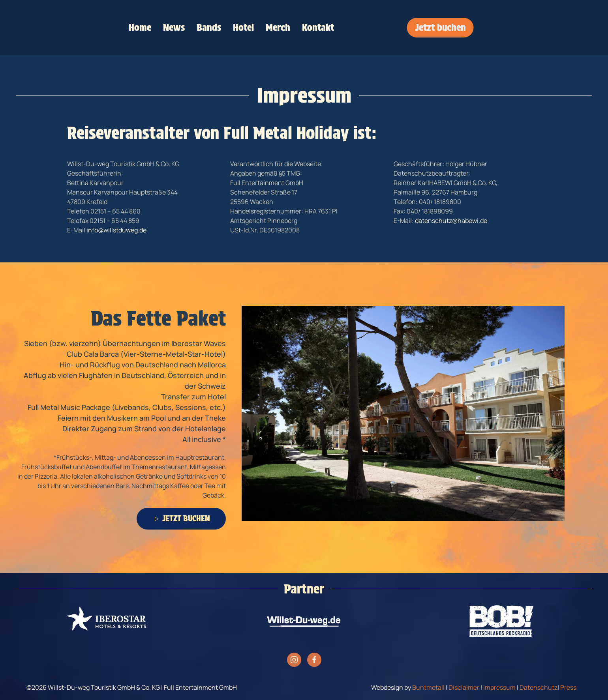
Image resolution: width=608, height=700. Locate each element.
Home (140, 27)
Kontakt (318, 27)
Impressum (499, 687)
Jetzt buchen (440, 27)
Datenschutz (539, 687)
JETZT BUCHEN (181, 518)
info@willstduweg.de (116, 230)
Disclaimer (464, 687)
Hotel (243, 27)
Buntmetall (428, 687)
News (174, 27)
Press (568, 687)
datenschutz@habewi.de (451, 221)
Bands (209, 27)
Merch (278, 27)
